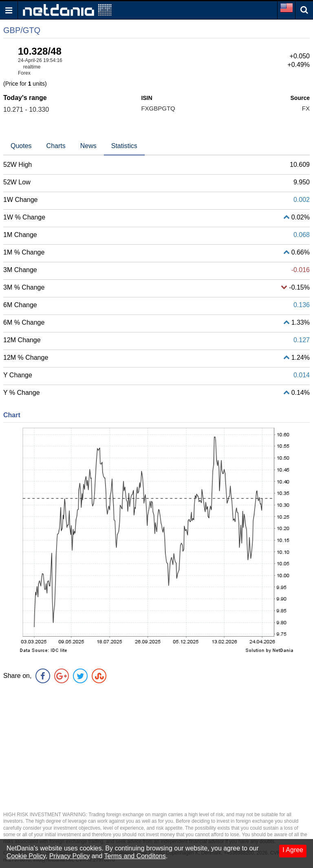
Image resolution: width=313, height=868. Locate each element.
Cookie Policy (26, 856)
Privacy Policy (70, 856)
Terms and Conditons (135, 856)
